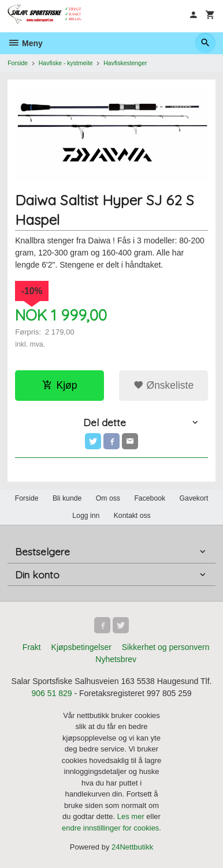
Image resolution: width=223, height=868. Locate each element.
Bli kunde (67, 498)
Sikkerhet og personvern (166, 647)
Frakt (32, 647)
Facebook (150, 498)
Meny (25, 43)
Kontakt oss (132, 516)
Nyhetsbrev (116, 659)
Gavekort (194, 498)
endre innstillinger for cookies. (112, 828)
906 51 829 (51, 693)
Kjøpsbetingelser (81, 647)
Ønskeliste (164, 385)
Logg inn (86, 516)
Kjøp (60, 385)
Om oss (108, 498)
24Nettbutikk (132, 847)
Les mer (132, 816)
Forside (18, 63)
